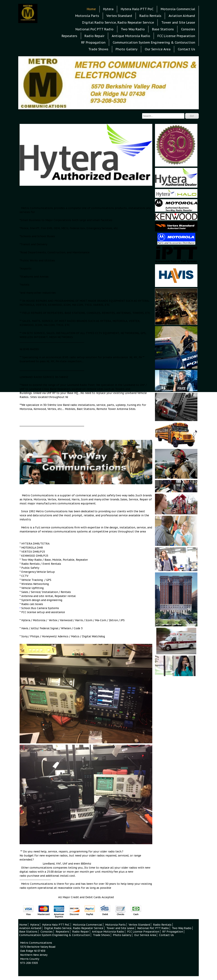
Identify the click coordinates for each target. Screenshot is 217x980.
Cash (136, 914)
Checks (121, 914)
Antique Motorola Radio (131, 36)
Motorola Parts (87, 16)
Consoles (188, 29)
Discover (74, 914)
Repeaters (69, 36)
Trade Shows (98, 49)
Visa (28, 914)
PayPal (90, 914)
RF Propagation (93, 42)
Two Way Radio (133, 29)
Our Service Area (158, 49)
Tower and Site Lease (178, 22)
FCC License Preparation (176, 36)
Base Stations (163, 29)
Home (91, 9)
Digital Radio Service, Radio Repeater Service (118, 22)
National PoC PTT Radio (94, 29)
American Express (59, 915)
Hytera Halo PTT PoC (137, 9)
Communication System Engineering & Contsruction (154, 42)
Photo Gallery (127, 49)
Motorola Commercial (178, 9)
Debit (105, 914)
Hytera (108, 9)
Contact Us (186, 49)
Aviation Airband (182, 16)
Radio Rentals (150, 16)
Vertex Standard (119, 16)
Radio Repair (94, 36)
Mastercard (44, 914)
